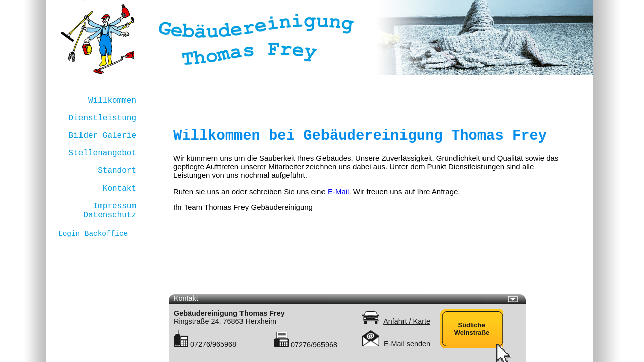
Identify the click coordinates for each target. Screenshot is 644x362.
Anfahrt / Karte (407, 321)
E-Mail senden (407, 344)
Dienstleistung (103, 118)
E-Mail (338, 191)
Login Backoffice (93, 234)
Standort (117, 171)
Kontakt (119, 189)
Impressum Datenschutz (110, 211)
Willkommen (112, 101)
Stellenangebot (103, 153)
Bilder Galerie (103, 136)
